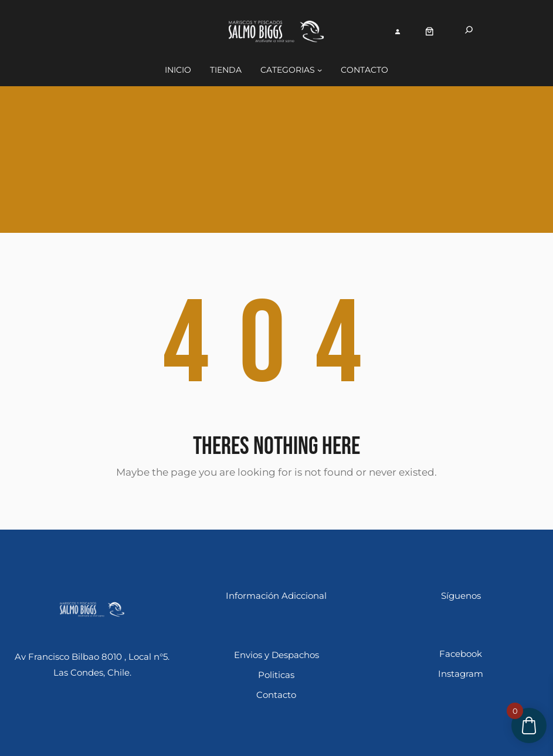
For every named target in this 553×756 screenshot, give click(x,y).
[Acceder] (398, 31)
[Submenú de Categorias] (320, 70)
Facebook (461, 654)
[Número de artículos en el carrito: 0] (430, 31)
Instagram (461, 674)
